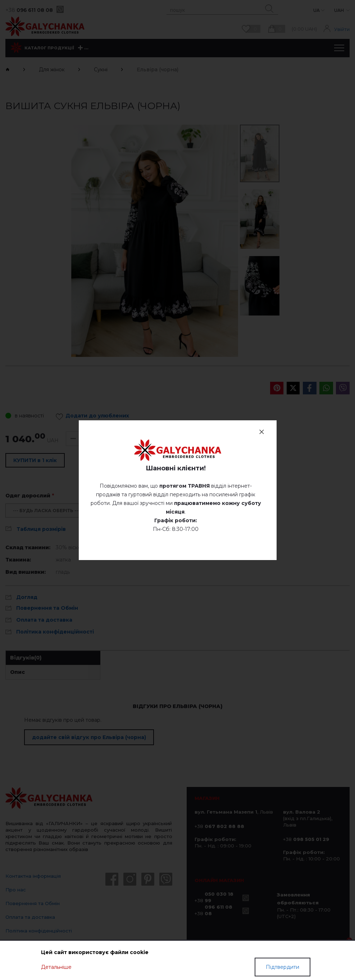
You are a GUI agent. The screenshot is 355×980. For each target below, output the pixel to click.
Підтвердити (283, 967)
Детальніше (56, 967)
